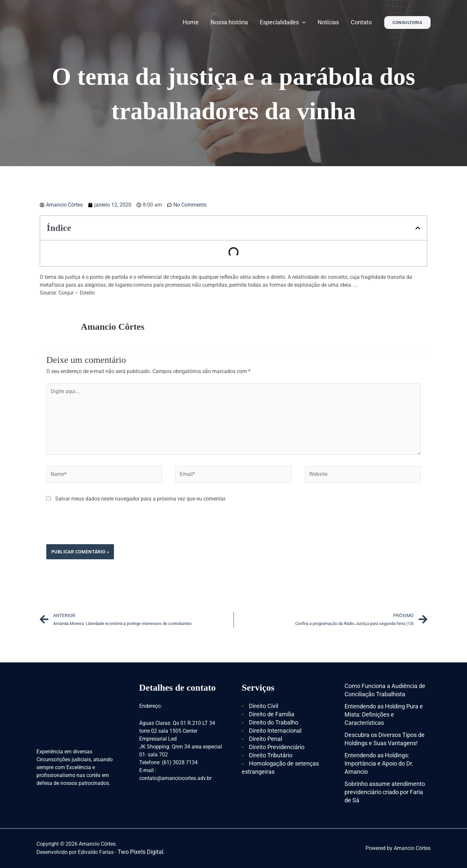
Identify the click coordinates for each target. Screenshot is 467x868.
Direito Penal (266, 739)
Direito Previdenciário (277, 747)
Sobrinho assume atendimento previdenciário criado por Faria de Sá (385, 792)
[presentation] (96, 528)
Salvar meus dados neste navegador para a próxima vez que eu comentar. (141, 499)
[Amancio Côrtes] (78, 22)
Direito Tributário (271, 755)
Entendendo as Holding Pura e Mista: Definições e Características (384, 714)
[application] (302, 22)
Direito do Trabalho (274, 722)
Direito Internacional (275, 731)
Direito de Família (272, 714)
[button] (418, 228)
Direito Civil (264, 706)
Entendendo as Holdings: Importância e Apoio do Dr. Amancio (379, 763)
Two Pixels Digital (140, 852)
